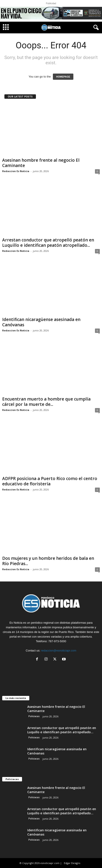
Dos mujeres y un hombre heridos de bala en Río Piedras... (48, 561)
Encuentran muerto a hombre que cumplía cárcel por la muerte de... (46, 402)
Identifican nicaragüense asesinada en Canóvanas (41, 322)
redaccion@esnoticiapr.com (59, 651)
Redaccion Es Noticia (16, 171)
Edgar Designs (72, 863)
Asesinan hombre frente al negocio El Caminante (41, 163)
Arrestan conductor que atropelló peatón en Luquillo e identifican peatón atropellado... (48, 243)
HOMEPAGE (63, 77)
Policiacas (34, 716)
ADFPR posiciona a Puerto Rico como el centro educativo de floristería (50, 481)
